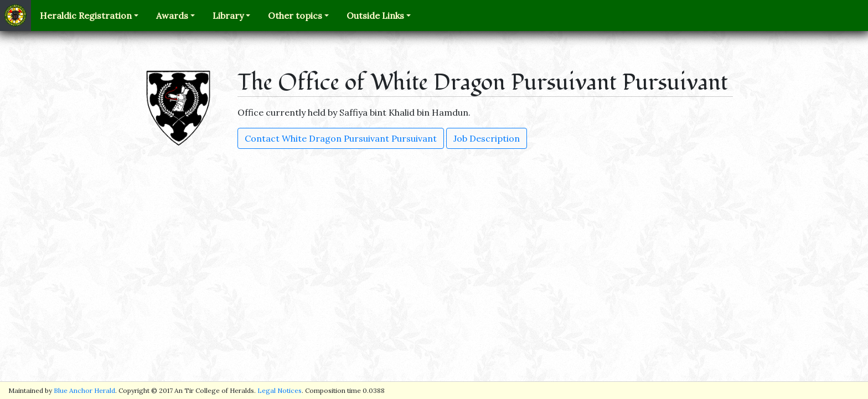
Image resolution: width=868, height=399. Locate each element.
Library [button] (228, 15)
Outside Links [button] (375, 15)
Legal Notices (280, 390)
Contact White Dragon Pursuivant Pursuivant (341, 138)
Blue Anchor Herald (84, 390)
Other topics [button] (295, 15)
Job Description (487, 138)
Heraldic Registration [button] (86, 15)
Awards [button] (172, 15)
